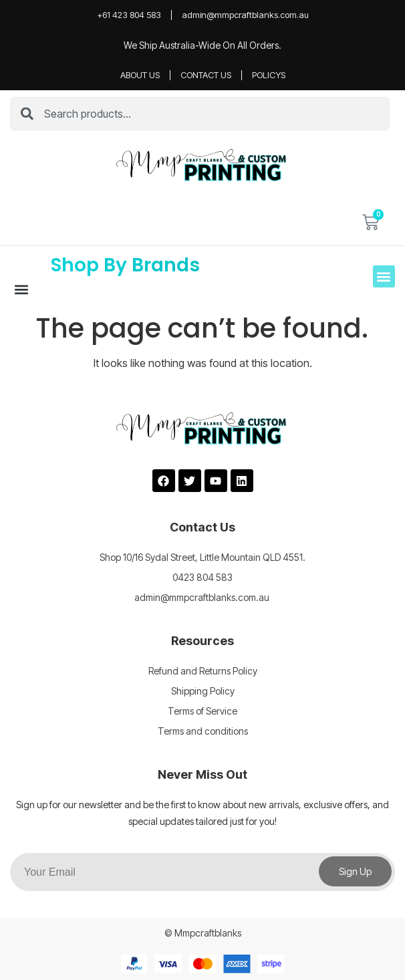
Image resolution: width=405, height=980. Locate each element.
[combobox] (200, 114)
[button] (21, 289)
